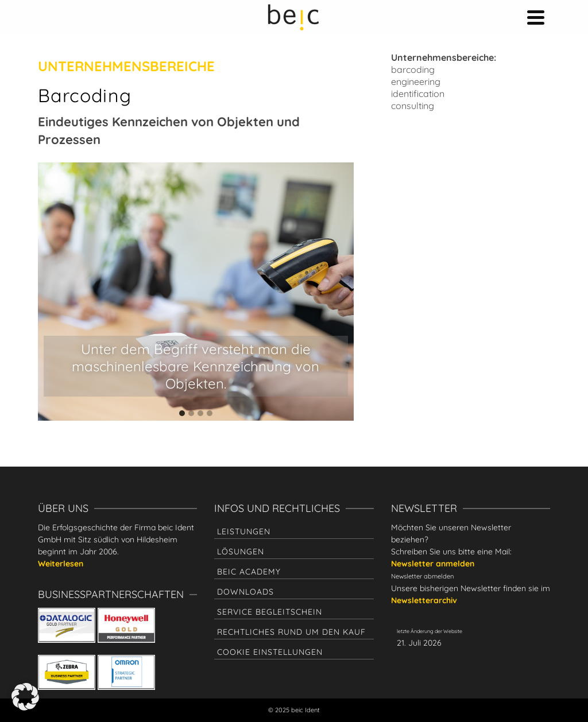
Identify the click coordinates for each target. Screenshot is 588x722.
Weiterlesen (61, 564)
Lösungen (241, 552)
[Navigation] (536, 17)
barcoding (413, 69)
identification (418, 94)
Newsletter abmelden (422, 576)
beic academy (249, 572)
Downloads (245, 592)
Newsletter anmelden (433, 564)
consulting (413, 106)
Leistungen (244, 531)
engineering (416, 81)
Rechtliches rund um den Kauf (291, 632)
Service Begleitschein (270, 612)
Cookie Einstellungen (270, 652)
